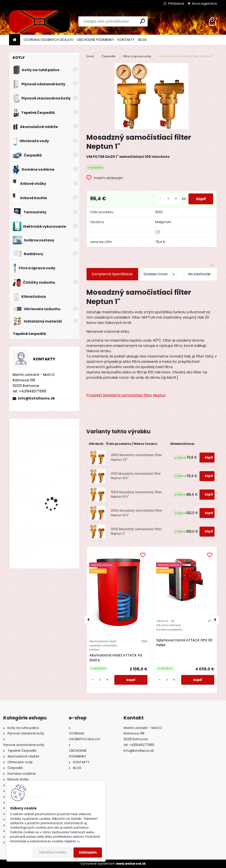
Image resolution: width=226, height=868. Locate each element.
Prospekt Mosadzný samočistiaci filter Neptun (126, 395)
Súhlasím (88, 852)
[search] (142, 21)
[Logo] (39, 21)
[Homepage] (15, 40)
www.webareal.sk (131, 864)
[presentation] (89, 619)
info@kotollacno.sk (36, 398)
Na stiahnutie (199, 274)
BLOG (142, 40)
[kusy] (166, 199)
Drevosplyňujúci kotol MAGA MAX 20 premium (56, 536)
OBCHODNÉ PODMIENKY (95, 40)
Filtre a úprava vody (137, 56)
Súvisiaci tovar (160, 274)
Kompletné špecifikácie (112, 274)
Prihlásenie (176, 4)
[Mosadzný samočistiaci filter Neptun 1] (152, 96)
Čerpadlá (108, 56)
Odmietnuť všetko (52, 852)
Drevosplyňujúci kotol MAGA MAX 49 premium (56, 441)
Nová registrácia (204, 4)
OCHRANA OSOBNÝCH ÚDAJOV (48, 40)
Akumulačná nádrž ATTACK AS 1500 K (116, 658)
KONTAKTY (126, 40)
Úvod (90, 56)
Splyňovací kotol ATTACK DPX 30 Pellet (184, 643)
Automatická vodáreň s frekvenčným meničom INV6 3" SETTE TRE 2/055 (56, 504)
